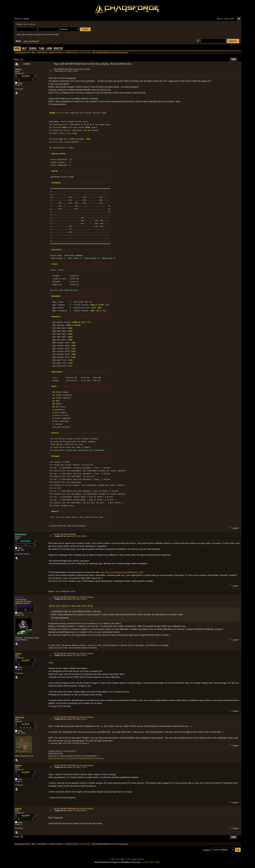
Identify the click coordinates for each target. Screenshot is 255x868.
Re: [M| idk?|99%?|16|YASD (65, 534)
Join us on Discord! (31, 41)
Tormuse (19, 717)
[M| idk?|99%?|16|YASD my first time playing (72, 69)
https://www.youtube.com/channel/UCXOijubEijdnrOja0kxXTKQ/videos (76, 758)
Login (49, 49)
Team (41, 49)
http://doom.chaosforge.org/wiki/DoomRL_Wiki (122, 572)
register (32, 24)
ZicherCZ (20, 597)
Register (58, 49)
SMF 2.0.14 (115, 859)
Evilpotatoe (21, 534)
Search (33, 49)
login (25, 24)
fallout (18, 69)
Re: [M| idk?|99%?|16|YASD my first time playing (73, 597)
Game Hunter (85, 53)
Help (24, 49)
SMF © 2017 (126, 859)
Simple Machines (138, 859)
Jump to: (207, 850)
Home (17, 49)
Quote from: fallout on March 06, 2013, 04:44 (71, 606)
